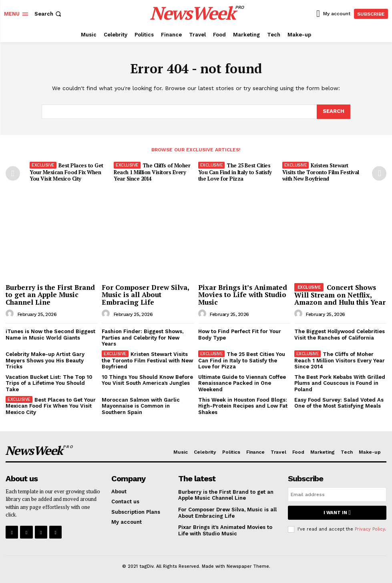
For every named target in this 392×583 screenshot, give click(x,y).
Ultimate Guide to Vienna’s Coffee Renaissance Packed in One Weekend (242, 383)
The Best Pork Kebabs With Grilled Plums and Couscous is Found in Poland (340, 383)
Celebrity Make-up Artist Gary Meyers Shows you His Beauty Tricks (45, 360)
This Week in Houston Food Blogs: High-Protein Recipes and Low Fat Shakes (243, 406)
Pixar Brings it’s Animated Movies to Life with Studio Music (243, 294)
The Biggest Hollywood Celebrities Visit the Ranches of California (340, 335)
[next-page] (379, 173)
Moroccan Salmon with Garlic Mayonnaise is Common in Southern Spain (141, 406)
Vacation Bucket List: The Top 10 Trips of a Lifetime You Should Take (49, 383)
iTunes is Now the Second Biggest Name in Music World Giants (50, 335)
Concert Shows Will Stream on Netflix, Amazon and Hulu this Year (340, 295)
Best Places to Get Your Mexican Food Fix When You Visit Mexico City (66, 172)
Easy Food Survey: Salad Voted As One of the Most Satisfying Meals (339, 403)
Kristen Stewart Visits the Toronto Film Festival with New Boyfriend (321, 172)
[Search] (334, 112)
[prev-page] (13, 173)
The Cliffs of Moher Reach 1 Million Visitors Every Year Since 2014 (152, 172)
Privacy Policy (370, 529)
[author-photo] (11, 314)
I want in (337, 513)
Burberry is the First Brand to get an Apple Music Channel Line (50, 294)
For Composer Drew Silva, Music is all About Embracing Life (146, 294)
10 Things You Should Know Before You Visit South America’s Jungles (147, 380)
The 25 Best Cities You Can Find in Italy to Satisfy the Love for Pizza (235, 172)
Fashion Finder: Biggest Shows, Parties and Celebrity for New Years (143, 338)
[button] (49, 14)
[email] (337, 495)
